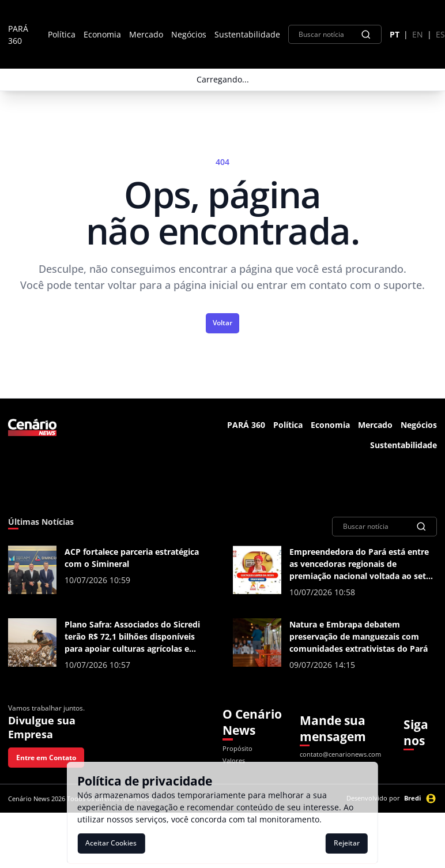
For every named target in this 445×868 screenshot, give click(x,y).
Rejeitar (347, 843)
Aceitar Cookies (111, 843)
